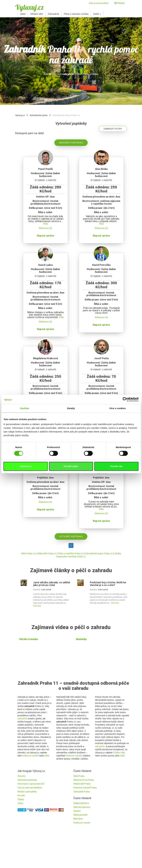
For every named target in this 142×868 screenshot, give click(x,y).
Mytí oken (78, 819)
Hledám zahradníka (27, 792)
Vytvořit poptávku (71, 536)
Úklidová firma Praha (84, 780)
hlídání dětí (120, 753)
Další (97, 14)
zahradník (22, 719)
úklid (47, 756)
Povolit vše (116, 466)
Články (21, 799)
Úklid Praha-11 (28, 553)
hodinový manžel (30, 756)
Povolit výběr (71, 466)
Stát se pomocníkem (99, 3)
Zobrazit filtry (113, 129)
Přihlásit (119, 3)
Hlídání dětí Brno (81, 803)
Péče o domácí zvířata (76, 14)
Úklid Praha (79, 776)
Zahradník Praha (82, 792)
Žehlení (77, 811)
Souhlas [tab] (24, 408)
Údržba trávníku (28, 639)
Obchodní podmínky (27, 780)
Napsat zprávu (45, 236)
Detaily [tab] (71, 408)
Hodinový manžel (82, 823)
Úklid (23, 14)
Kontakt (21, 796)
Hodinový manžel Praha (85, 788)
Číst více (37, 606)
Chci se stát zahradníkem (30, 788)
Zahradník (53, 14)
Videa (20, 803)
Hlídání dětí (37, 14)
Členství (21, 776)
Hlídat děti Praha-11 (47, 553)
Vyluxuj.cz (29, 7)
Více (45, 224)
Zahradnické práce (39, 115)
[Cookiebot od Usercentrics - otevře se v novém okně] (125, 399)
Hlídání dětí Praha (82, 784)
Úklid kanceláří (80, 815)
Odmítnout (26, 466)
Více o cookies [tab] (117, 408)
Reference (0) (45, 228)
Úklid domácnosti (82, 807)
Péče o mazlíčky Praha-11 (71, 553)
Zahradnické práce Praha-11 (99, 553)
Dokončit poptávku (71, 143)
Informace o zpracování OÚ (31, 784)
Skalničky (81, 639)
